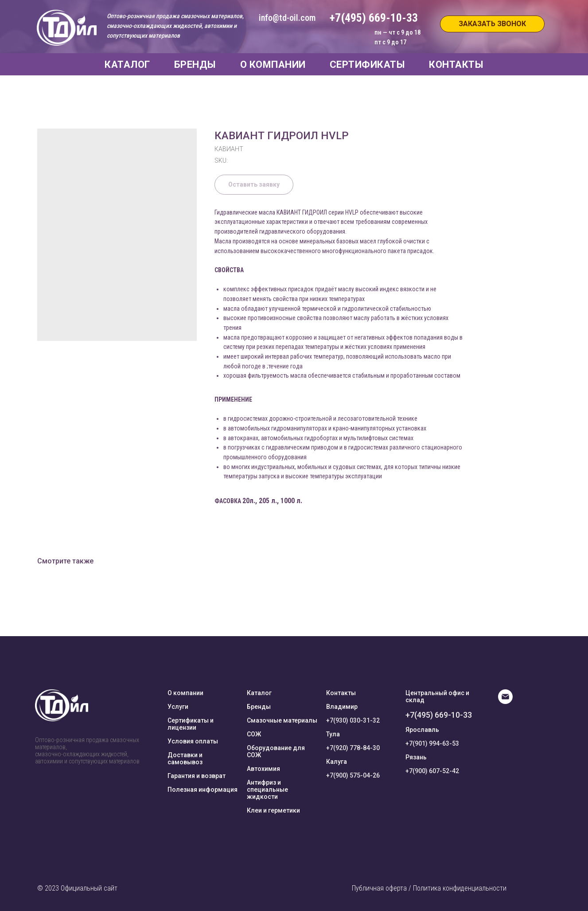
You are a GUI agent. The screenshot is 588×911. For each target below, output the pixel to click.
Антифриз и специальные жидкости (267, 790)
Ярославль (422, 730)
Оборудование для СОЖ (276, 751)
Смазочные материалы (282, 720)
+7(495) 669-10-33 (439, 715)
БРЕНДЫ (195, 65)
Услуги (178, 707)
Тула (333, 734)
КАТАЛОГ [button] (127, 65)
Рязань (416, 757)
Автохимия (263, 769)
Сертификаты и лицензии (191, 724)
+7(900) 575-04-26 (353, 775)
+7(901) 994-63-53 (432, 743)
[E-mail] (505, 702)
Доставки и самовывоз (185, 759)
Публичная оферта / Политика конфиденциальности (429, 888)
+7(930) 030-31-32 (353, 720)
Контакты (341, 693)
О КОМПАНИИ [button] (273, 65)
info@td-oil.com (287, 18)
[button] (492, 24)
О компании (185, 693)
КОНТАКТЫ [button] (456, 65)
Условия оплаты (193, 741)
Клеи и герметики (273, 810)
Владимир (342, 707)
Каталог (259, 693)
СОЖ (254, 734)
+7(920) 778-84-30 (353, 748)
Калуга (337, 762)
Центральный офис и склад (437, 696)
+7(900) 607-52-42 (432, 771)
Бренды (259, 707)
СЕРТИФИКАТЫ (368, 65)
